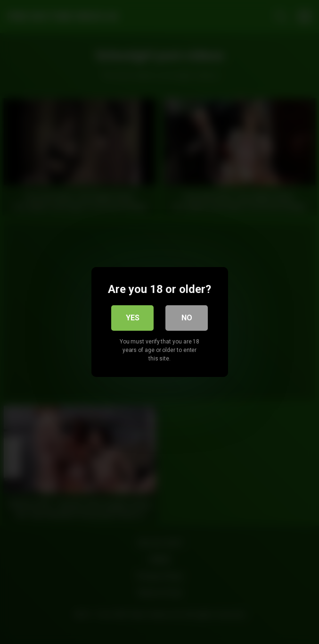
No (187, 318)
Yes (133, 318)
